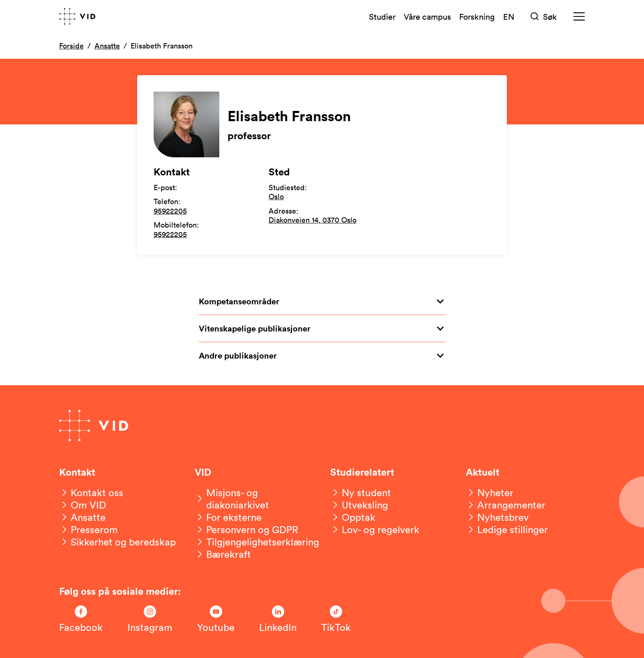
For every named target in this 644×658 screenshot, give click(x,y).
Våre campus (427, 16)
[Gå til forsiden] (77, 16)
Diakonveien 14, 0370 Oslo (313, 220)
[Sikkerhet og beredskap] (117, 542)
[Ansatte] (82, 517)
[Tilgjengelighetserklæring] (257, 542)
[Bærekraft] (223, 554)
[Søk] (544, 17)
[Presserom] (89, 529)
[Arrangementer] (506, 505)
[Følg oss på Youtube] (216, 619)
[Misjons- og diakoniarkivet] (254, 499)
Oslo (276, 196)
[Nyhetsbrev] (497, 517)
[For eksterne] (228, 517)
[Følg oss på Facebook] (81, 619)
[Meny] (579, 17)
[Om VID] (83, 505)
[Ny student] (361, 492)
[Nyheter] (490, 492)
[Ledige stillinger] (507, 529)
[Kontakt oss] (91, 492)
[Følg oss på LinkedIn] (278, 619)
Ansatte (107, 46)
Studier (382, 16)
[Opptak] (353, 517)
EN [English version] (509, 16)
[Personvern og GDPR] (246, 529)
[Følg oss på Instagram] (150, 619)
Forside (71, 46)
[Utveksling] (359, 505)
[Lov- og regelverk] (375, 529)
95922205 (170, 211)
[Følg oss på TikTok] (336, 619)
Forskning (477, 16)
